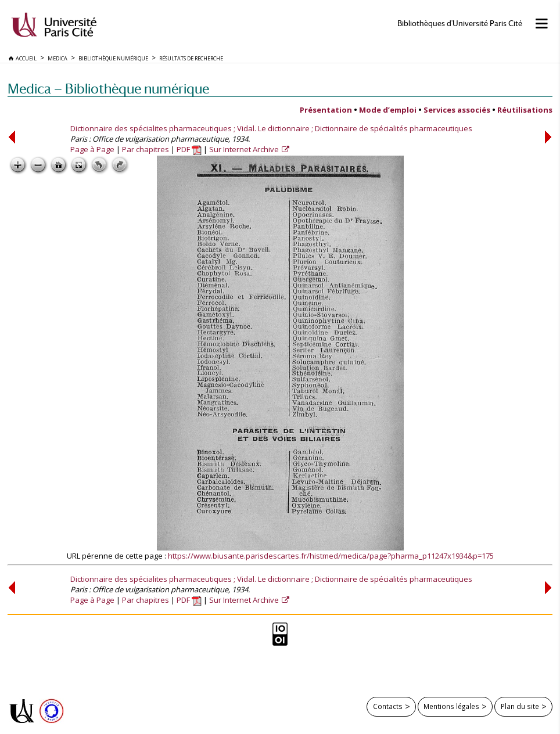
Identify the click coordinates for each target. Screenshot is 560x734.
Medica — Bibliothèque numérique (108, 89)
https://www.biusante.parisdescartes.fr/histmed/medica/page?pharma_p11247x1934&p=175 (331, 556)
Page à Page (92, 149)
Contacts (388, 706)
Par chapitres (146, 149)
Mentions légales (451, 706)
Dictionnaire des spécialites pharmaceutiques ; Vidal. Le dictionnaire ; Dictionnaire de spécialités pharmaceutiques (271, 128)
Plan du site (520, 706)
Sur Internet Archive (245, 149)
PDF (189, 149)
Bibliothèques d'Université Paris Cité (460, 24)
